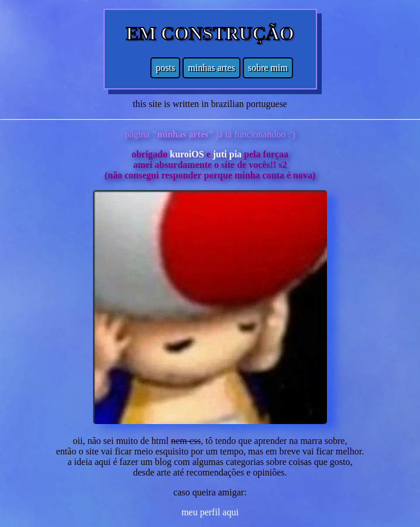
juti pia (227, 154)
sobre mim (268, 68)
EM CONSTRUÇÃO (210, 33)
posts (165, 68)
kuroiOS (187, 154)
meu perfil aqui (210, 512)
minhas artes (211, 68)
